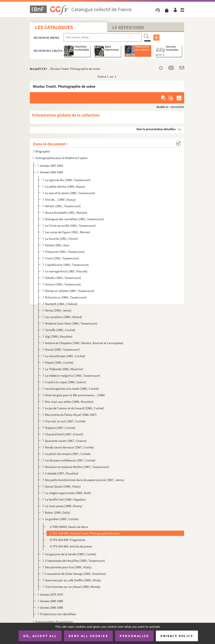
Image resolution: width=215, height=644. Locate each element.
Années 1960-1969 (52, 172)
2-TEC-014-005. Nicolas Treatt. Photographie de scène (85, 533)
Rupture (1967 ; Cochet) (60, 428)
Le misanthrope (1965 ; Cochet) (65, 356)
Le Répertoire (128, 27)
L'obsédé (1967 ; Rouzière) (62, 473)
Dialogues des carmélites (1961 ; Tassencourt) (74, 219)
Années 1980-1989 (52, 601)
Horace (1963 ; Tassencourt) (63, 284)
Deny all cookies (88, 636)
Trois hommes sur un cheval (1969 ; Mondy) (73, 587)
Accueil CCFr (38, 69)
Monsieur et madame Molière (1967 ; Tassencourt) (77, 467)
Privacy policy (177, 636)
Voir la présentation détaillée (156, 129)
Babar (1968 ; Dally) (58, 512)
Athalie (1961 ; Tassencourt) (63, 206)
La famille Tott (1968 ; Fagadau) (65, 499)
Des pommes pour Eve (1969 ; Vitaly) (68, 567)
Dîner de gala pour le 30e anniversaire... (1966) (75, 395)
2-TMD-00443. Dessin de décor (69, 527)
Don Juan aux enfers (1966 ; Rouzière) (69, 402)
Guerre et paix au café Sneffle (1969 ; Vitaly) (73, 580)
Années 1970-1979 (52, 594)
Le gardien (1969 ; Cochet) (62, 519)
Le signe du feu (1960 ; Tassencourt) (68, 180)
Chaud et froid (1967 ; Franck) (64, 434)
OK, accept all (40, 636)
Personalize (134, 636)
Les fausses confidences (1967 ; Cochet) (70, 460)
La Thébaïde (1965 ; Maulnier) (64, 369)
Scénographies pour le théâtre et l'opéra (61, 158)
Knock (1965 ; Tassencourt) (62, 349)
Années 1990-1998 (52, 608)
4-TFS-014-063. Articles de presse (71, 546)
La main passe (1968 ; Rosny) (64, 506)
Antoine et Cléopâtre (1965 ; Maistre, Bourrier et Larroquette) (84, 343)
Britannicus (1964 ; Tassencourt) (66, 297)
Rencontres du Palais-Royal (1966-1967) (71, 415)
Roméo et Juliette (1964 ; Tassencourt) (70, 291)
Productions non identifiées (58, 614)
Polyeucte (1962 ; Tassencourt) (65, 252)
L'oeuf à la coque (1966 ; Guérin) (66, 382)
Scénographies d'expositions (54, 622)
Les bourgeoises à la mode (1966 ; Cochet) (72, 389)
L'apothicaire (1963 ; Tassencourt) (67, 265)
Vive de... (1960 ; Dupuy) (60, 199)
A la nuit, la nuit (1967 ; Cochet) (65, 421)
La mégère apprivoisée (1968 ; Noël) (68, 493)
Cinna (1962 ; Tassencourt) (62, 258)
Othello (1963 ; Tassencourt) (63, 278)
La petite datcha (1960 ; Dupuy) (65, 186)
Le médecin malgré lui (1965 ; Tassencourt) (73, 376)
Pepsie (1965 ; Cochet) (59, 362)
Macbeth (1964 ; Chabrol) (61, 304)
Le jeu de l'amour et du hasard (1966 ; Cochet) (75, 408)
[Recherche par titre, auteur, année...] (103, 37)
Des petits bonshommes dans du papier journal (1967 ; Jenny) (85, 480)
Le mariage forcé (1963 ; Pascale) (66, 271)
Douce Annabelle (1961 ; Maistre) (66, 213)
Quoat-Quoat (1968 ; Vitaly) (63, 486)
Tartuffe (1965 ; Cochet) (60, 330)
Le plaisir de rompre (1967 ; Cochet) (68, 454)
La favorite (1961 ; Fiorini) (62, 239)
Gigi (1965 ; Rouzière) (59, 336)
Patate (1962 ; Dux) (57, 245)
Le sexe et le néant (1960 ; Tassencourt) (70, 193)
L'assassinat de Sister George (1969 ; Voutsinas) (76, 574)
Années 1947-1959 (52, 166)
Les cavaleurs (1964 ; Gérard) (64, 317)
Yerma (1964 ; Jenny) (58, 310)
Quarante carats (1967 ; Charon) (66, 441)
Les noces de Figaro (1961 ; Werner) (68, 232)
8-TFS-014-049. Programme (68, 540)
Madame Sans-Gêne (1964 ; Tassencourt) (71, 323)
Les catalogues (54, 27)
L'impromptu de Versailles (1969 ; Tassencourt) (75, 561)
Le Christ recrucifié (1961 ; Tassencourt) (70, 226)
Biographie (43, 151)
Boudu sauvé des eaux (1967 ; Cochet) (69, 447)
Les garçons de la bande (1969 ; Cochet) (71, 554)
